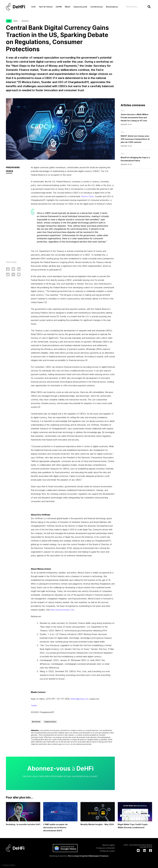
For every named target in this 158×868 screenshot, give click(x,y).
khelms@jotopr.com (79, 699)
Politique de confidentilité (105, 848)
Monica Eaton (88, 196)
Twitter (34, 706)
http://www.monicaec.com (62, 610)
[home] (16, 7)
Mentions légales (109, 845)
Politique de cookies (107, 851)
